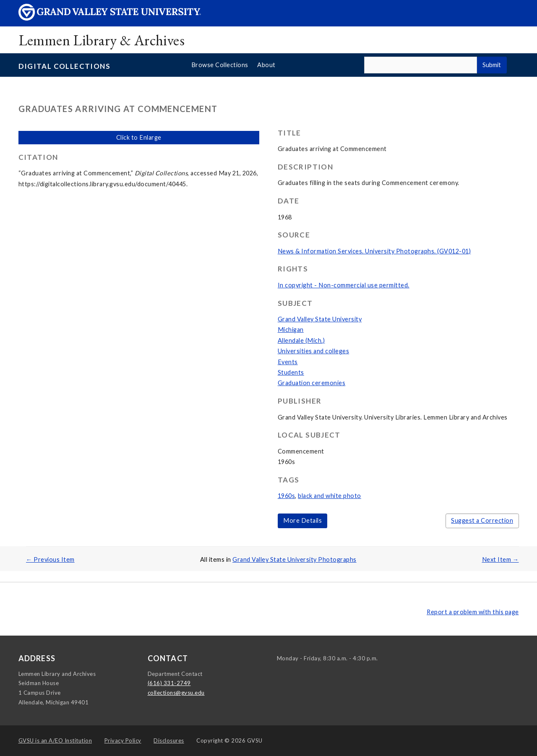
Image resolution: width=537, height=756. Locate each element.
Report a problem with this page (473, 612)
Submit (492, 65)
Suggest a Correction (482, 520)
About (266, 65)
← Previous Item (50, 559)
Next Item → (501, 559)
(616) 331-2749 (169, 683)
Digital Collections (65, 66)
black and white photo (330, 496)
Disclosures (169, 740)
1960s (287, 496)
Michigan (291, 330)
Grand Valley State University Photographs (295, 559)
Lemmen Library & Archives (102, 40)
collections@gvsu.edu (176, 693)
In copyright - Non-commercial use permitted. (344, 285)
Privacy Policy (123, 740)
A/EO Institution (55, 740)
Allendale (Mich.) (301, 340)
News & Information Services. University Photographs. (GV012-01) (374, 251)
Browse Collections (220, 65)
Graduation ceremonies (312, 383)
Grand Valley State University (320, 319)
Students (291, 372)
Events (288, 362)
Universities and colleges (314, 351)
